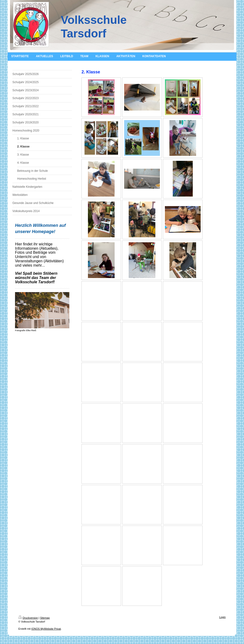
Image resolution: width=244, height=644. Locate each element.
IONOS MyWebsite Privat (46, 629)
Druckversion (28, 618)
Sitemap (45, 618)
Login (222, 617)
